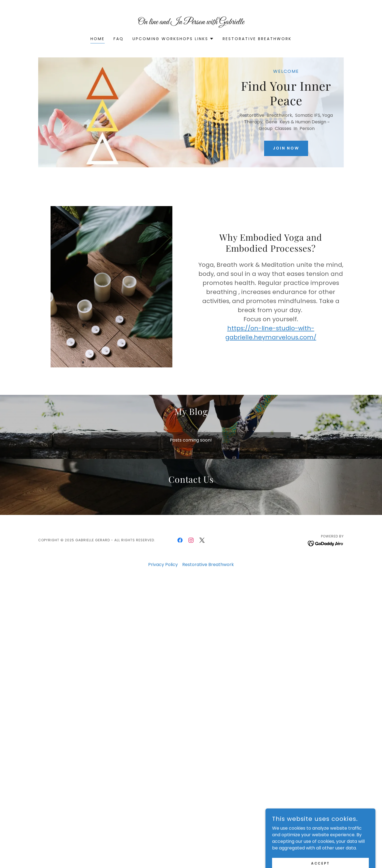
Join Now (286, 148)
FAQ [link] (119, 39)
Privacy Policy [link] (163, 565)
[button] (173, 39)
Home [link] (98, 39)
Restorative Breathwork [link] (257, 39)
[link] (191, 23)
